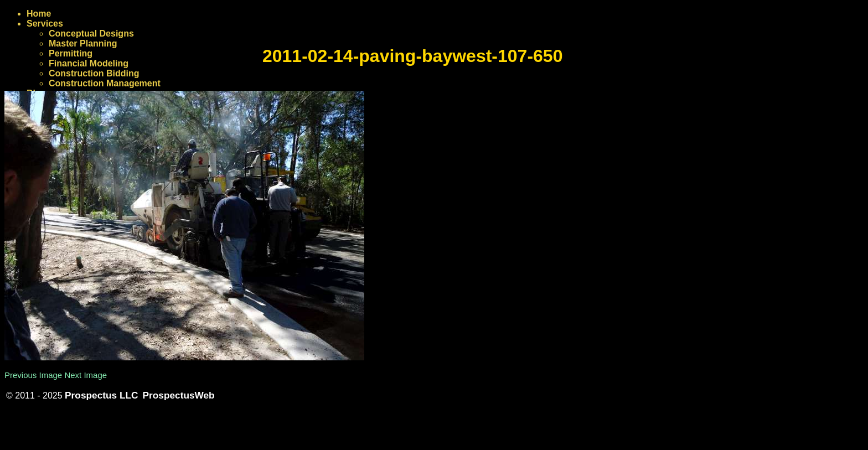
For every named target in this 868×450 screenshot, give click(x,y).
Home (39, 14)
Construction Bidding (94, 73)
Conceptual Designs (91, 33)
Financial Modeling (89, 63)
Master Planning (83, 43)
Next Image (86, 375)
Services (45, 24)
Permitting (71, 53)
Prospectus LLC (101, 395)
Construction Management (105, 83)
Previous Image (33, 375)
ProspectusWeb (179, 395)
